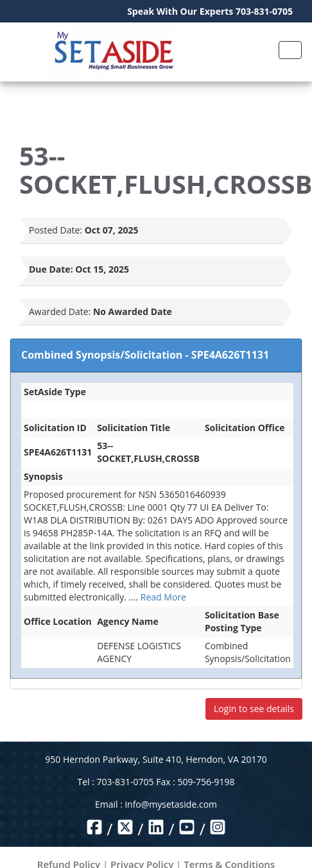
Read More (163, 597)
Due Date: (51, 269)
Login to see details (254, 709)
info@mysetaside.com (171, 804)
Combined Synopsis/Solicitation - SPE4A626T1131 (145, 355)
